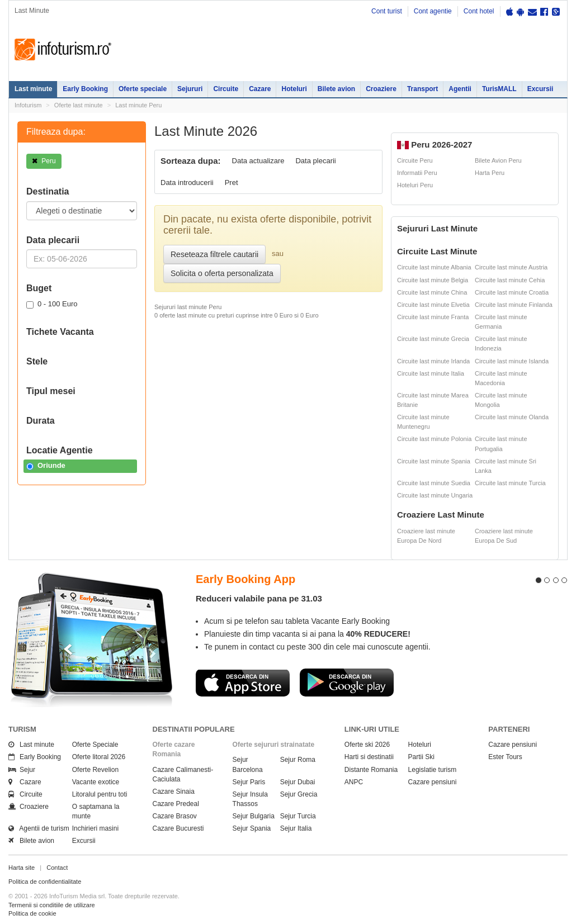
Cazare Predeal (176, 804)
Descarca (243, 683)
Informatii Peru (417, 173)
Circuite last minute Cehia (510, 280)
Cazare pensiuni (433, 782)
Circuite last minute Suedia (434, 483)
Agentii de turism (39, 828)
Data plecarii (315, 161)
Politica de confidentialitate (45, 882)
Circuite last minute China (432, 292)
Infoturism (63, 50)
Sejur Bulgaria (254, 816)
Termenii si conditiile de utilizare (52, 905)
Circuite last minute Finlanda (514, 305)
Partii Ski (421, 757)
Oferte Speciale (95, 745)
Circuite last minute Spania (434, 461)
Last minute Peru (138, 105)
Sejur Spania (252, 828)
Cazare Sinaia (174, 792)
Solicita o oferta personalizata (222, 273)
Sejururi (190, 89)
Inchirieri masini (95, 828)
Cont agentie (433, 11)
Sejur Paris (249, 782)
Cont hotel (479, 11)
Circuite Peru (415, 160)
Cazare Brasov (175, 816)
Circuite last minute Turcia (510, 483)
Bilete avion (336, 89)
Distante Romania (371, 770)
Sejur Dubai (298, 782)
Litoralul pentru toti (100, 794)
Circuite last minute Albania (434, 267)
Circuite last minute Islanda (512, 361)
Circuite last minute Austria (511, 267)
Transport (422, 89)
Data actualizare (258, 161)
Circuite (226, 89)
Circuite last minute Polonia (434, 439)
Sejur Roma (298, 760)
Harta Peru (490, 173)
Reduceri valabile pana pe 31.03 (259, 598)
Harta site (22, 868)
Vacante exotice (96, 782)
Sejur (22, 770)
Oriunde (46, 466)
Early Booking (85, 89)
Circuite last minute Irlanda (433, 361)
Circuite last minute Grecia (433, 339)
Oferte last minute (79, 105)
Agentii (460, 89)
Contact (57, 868)
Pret (232, 183)
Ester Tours (505, 757)
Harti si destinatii (369, 757)
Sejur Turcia (298, 816)
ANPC (354, 782)
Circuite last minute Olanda (512, 417)
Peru (44, 161)
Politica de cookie (32, 913)
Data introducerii (187, 183)
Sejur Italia (296, 828)
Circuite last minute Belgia (433, 280)
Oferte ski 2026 (367, 745)
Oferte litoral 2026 (99, 757)
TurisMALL (499, 89)
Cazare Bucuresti (178, 828)
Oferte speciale (143, 89)
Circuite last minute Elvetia (433, 305)
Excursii (540, 89)
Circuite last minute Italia (431, 373)
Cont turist (387, 11)
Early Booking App (245, 579)
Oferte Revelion (95, 770)
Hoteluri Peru (415, 185)
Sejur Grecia (299, 794)
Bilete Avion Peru (498, 160)
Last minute (33, 89)
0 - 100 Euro (52, 304)
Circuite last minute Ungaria (435, 495)
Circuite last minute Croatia (512, 292)
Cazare (260, 89)
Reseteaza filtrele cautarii (214, 254)
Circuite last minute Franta (433, 317)
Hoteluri (294, 89)
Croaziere (381, 89)
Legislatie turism (433, 770)
